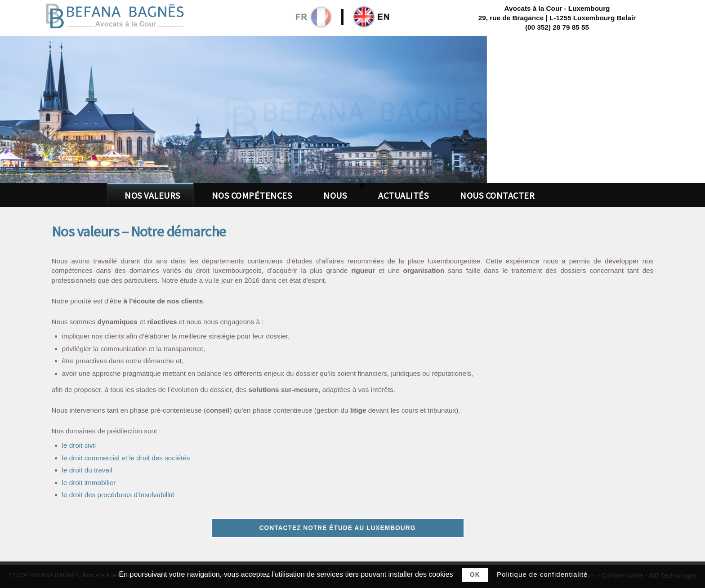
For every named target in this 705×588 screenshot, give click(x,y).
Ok (475, 575)
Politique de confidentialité (542, 574)
